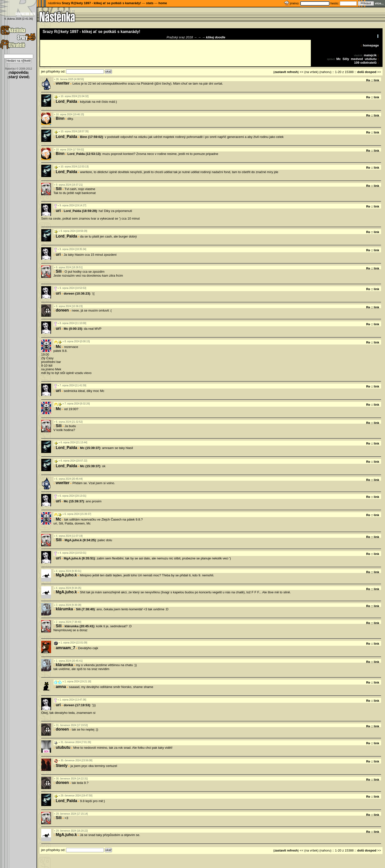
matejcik (370, 55)
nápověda (19, 72)
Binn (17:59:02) (91, 137)
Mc (339, 59)
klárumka (64, 609)
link (376, 80)
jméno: (295, 3)
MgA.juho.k (66, 575)
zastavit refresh (286, 72)
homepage (371, 45)
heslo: (335, 3)
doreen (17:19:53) (77, 705)
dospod (371, 72)
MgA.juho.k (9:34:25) (80, 540)
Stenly (62, 766)
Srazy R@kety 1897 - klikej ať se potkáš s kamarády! (101, 3)
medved (357, 59)
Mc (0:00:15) (73, 329)
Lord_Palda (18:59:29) (80, 211)
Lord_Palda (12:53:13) (84, 154)
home (163, 3)
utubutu (371, 59)
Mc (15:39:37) (90, 448)
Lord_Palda (66, 101)
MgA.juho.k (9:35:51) (79, 558)
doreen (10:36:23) (77, 293)
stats (150, 3)
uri (58, 211)
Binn (60, 118)
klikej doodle (216, 37)
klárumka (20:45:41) (79, 626)
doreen (62, 310)
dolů (361, 72)
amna (61, 687)
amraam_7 (65, 648)
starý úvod (19, 77)
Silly (346, 59)
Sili (59, 189)
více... (379, 3)
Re (368, 80)
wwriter (63, 83)
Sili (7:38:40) (85, 609)
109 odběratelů (365, 63)
